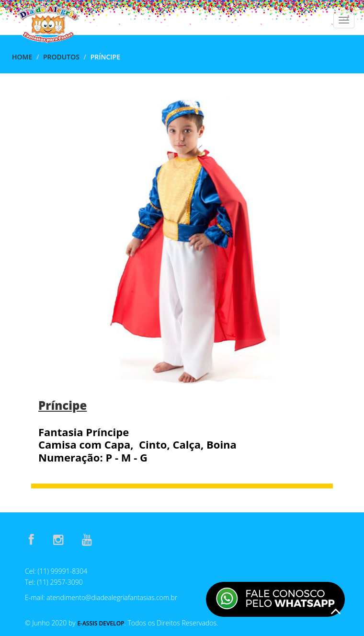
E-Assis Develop (101, 623)
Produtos (61, 57)
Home (22, 57)
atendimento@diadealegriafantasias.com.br (112, 597)
